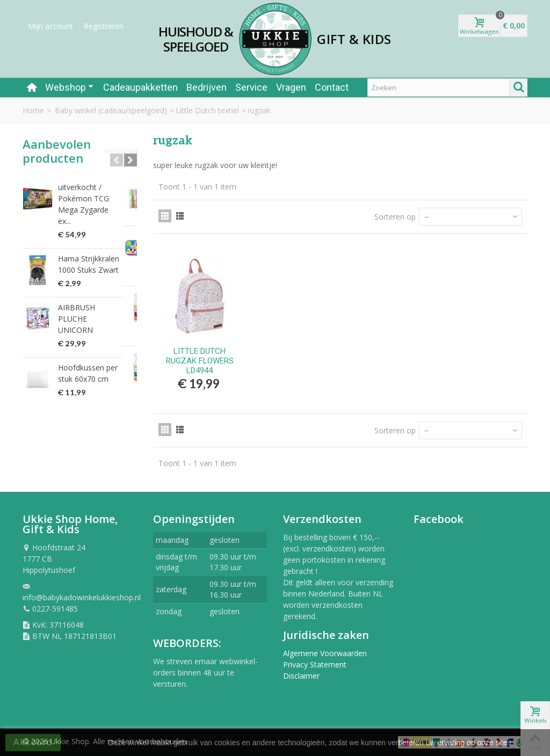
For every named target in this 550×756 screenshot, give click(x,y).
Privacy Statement (315, 664)
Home (33, 110)
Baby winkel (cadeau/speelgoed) (111, 110)
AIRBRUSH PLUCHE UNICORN (92, 302)
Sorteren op (395, 217)
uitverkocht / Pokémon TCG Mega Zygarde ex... (95, 198)
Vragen (291, 87)
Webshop (69, 87)
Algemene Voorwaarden (325, 653)
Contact (332, 87)
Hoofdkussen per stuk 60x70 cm (96, 351)
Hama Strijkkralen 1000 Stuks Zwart (89, 253)
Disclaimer (301, 676)
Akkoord (33, 742)
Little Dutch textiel (207, 110)
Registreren (104, 26)
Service (251, 87)
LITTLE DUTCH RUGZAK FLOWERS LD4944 (200, 361)
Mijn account (50, 26)
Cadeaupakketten (140, 87)
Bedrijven (207, 87)
